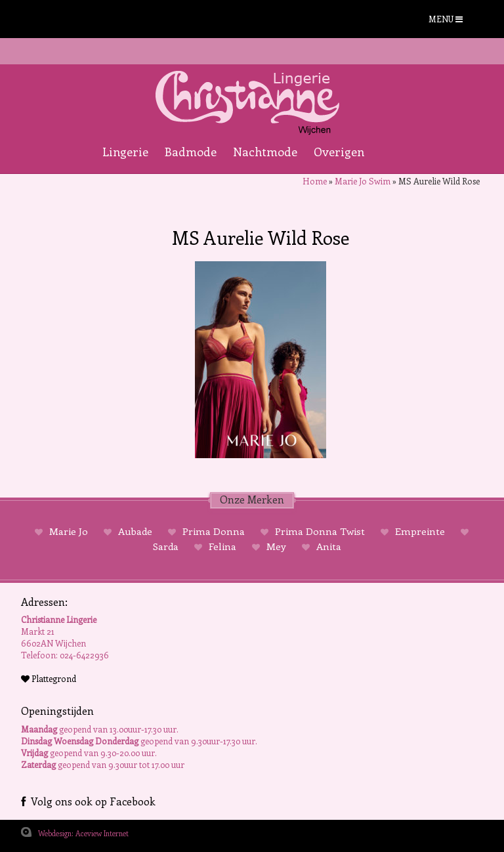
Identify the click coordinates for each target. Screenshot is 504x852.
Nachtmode (265, 152)
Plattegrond (49, 678)
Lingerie (125, 152)
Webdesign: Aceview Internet (83, 833)
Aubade (135, 531)
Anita (327, 546)
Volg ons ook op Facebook (88, 801)
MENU (446, 19)
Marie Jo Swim (363, 181)
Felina (222, 546)
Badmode (191, 152)
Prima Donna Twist (320, 531)
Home (315, 181)
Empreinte (420, 531)
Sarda (167, 546)
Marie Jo (69, 531)
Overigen (339, 152)
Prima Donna (214, 531)
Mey (276, 546)
